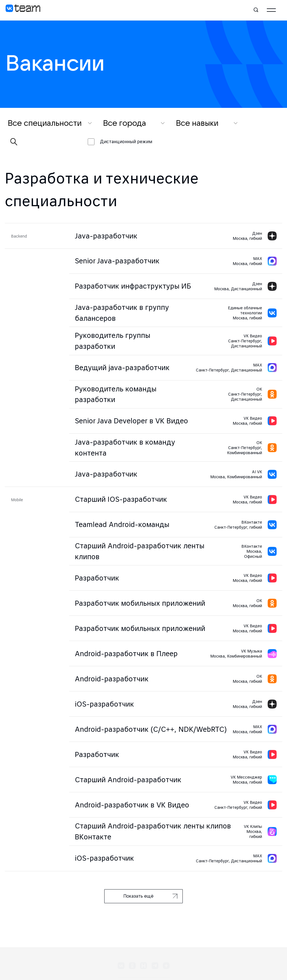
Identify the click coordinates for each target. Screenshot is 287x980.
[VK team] (23, 10)
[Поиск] (256, 10)
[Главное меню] (271, 10)
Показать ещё (150, 896)
